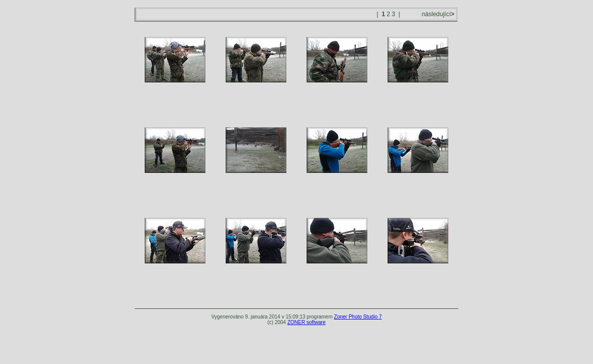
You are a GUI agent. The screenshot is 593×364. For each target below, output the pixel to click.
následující (437, 14)
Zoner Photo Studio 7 (358, 317)
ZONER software (307, 322)
